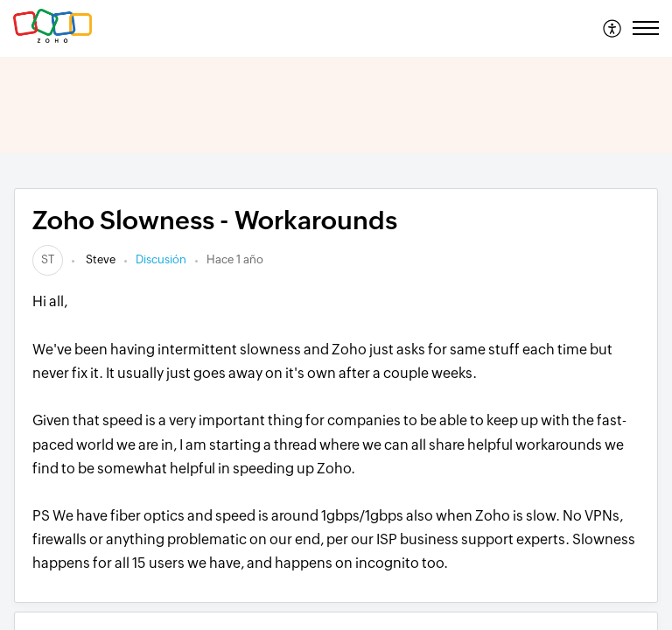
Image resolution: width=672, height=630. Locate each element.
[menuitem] (613, 28)
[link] (48, 259)
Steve (99, 259)
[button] (613, 28)
